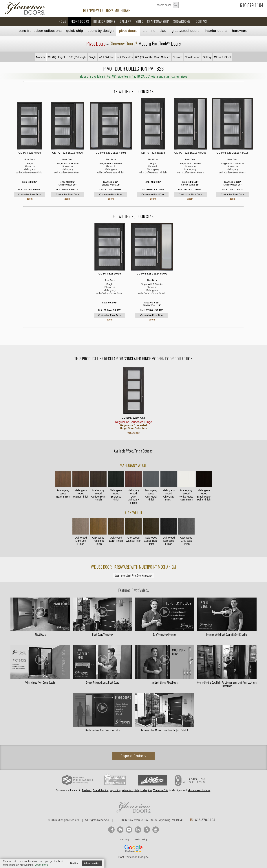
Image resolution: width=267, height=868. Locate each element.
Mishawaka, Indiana (199, 790)
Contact (202, 21)
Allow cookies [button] (92, 863)
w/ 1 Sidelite (106, 57)
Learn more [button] (41, 865)
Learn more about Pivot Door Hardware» (134, 576)
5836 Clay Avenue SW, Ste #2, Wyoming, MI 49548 (152, 820)
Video (139, 21)
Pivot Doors (128, 31)
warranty (125, 839)
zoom (30, 199)
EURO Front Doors (40, 31)
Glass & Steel (222, 57)
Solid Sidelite (162, 57)
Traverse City (161, 790)
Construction (192, 57)
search (167, 5)
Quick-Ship (75, 31)
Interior (216, 31)
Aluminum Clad (154, 31)
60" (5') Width (143, 57)
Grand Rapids (100, 790)
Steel (186, 31)
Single (93, 57)
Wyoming (115, 790)
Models (40, 57)
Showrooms (182, 21)
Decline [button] (74, 863)
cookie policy (140, 839)
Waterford (128, 790)
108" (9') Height (77, 57)
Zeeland (87, 790)
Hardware (240, 31)
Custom (178, 57)
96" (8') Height (56, 57)
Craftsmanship (158, 21)
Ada (137, 790)
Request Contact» (134, 756)
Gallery (125, 21)
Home (62, 21)
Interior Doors (104, 21)
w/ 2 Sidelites (125, 57)
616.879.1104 (252, 6)
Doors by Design (101, 31)
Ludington (146, 790)
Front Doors (80, 21)
